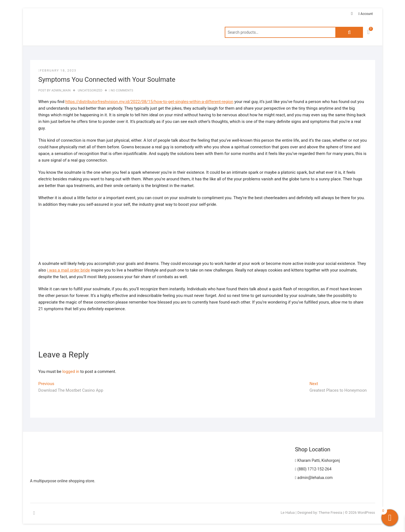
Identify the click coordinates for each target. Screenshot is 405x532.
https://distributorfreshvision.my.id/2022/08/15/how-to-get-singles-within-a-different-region (149, 102)
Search (349, 32)
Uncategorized (90, 90)
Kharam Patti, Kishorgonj (317, 460)
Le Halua (288, 513)
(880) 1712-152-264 (313, 469)
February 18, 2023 (58, 71)
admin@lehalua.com (314, 478)
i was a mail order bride (68, 270)
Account (366, 14)
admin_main (61, 90)
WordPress (366, 513)
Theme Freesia (330, 513)
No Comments (122, 90)
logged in (71, 372)
